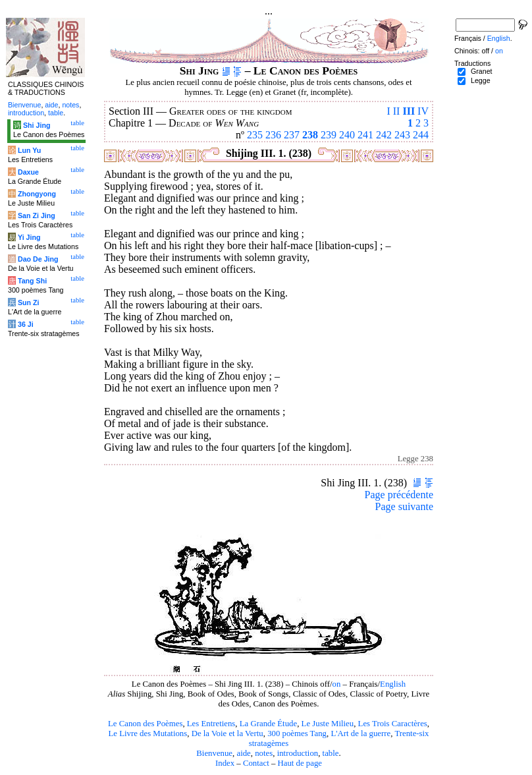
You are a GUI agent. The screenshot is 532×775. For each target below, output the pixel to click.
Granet (482, 71)
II (397, 111)
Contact (256, 763)
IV (423, 111)
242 (384, 135)
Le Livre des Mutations (147, 733)
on (337, 684)
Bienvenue (214, 753)
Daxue (28, 172)
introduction (298, 753)
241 (365, 135)
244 (421, 135)
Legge (481, 80)
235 (255, 135)
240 (347, 135)
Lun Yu (29, 150)
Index (225, 763)
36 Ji (26, 324)
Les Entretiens (211, 724)
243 (402, 135)
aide (243, 753)
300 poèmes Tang (297, 733)
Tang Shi (32, 281)
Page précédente (399, 495)
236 (273, 135)
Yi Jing (29, 237)
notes (264, 753)
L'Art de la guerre (360, 733)
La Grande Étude (268, 724)
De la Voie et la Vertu (227, 733)
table (331, 753)
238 (310, 135)
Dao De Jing (38, 259)
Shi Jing (37, 125)
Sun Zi (29, 302)
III (409, 111)
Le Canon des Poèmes (145, 724)
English (393, 684)
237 (292, 135)
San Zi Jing (37, 215)
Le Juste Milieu (328, 724)
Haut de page (300, 763)
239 (329, 135)
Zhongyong (37, 194)
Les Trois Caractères (393, 724)
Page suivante (404, 506)
